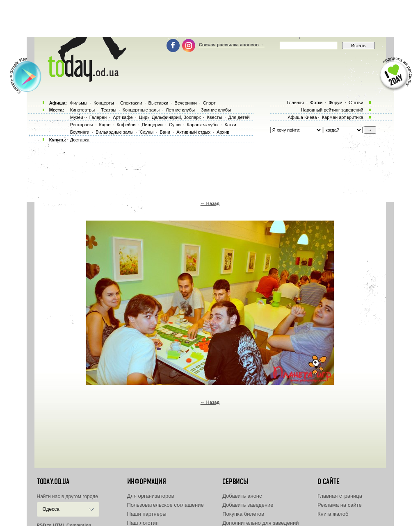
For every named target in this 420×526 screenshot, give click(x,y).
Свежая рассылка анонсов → (232, 45)
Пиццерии (152, 125)
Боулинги (80, 132)
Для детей (239, 117)
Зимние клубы (216, 110)
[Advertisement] (210, 18)
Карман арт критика (343, 117)
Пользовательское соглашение (165, 505)
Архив (223, 132)
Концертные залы (141, 110)
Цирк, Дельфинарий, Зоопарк (170, 117)
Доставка (80, 140)
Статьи (356, 102)
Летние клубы (180, 110)
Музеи (77, 117)
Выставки (159, 103)
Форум (335, 102)
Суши (175, 125)
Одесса (51, 509)
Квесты (214, 117)
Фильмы (79, 103)
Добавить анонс (242, 496)
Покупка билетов (243, 514)
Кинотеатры (82, 110)
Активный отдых (193, 132)
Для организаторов (151, 496)
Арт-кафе (123, 117)
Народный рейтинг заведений (332, 110)
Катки (230, 125)
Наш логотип (143, 523)
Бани (165, 132)
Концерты (104, 103)
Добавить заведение (248, 505)
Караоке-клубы (203, 125)
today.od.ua (53, 482)
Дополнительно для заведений (260, 523)
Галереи (98, 117)
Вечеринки (185, 103)
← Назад (210, 203)
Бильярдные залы (114, 132)
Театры (108, 110)
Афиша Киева (302, 117)
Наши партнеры (147, 514)
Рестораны (82, 125)
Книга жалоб (333, 514)
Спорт (209, 103)
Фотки (316, 102)
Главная (295, 102)
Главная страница (340, 496)
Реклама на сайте (340, 505)
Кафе (105, 125)
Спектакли (131, 103)
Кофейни (126, 125)
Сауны (147, 132)
